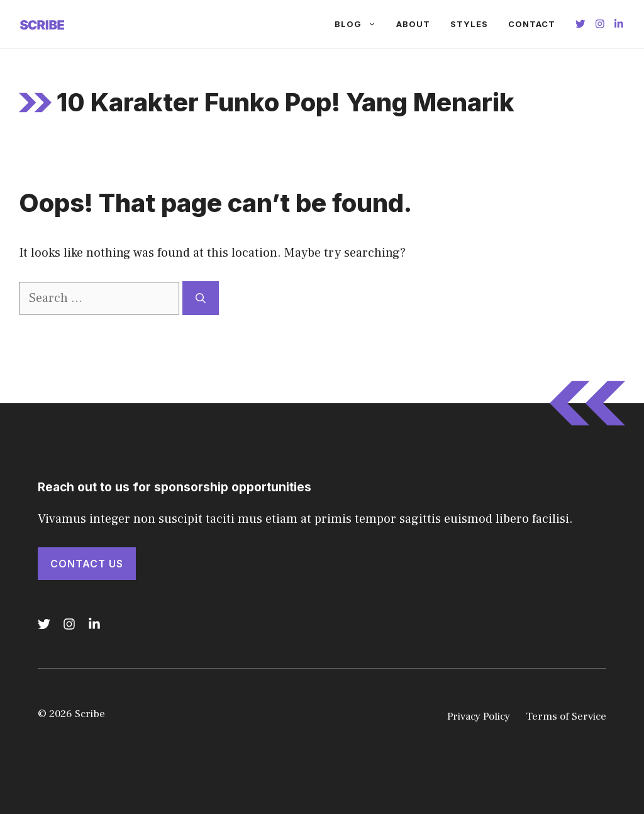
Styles (469, 24)
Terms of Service (566, 716)
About (413, 24)
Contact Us (87, 564)
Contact (532, 24)
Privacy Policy (479, 716)
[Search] (201, 298)
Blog (360, 24)
